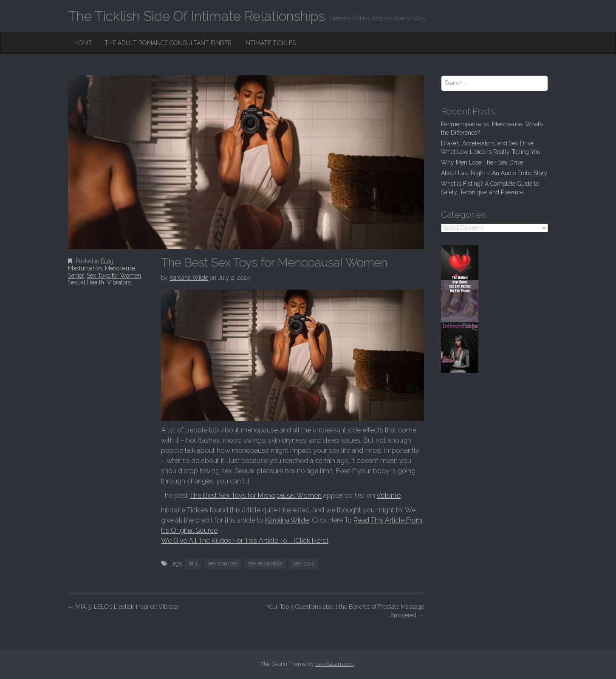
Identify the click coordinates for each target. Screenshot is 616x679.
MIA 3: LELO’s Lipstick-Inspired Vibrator (124, 607)
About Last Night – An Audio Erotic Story (494, 173)
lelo (193, 563)
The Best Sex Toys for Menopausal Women (256, 496)
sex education (266, 563)
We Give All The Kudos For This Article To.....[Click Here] (244, 541)
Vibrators (119, 282)
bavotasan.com (335, 664)
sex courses (223, 563)
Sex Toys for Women (114, 276)
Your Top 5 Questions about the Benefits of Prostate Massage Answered (345, 611)
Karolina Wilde (189, 278)
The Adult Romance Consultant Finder (168, 43)
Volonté (389, 496)
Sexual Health (86, 282)
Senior (76, 276)
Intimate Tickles (270, 43)
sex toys (304, 563)
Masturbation (85, 268)
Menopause (120, 268)
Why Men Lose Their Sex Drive (482, 162)
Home (83, 43)
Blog (107, 261)
